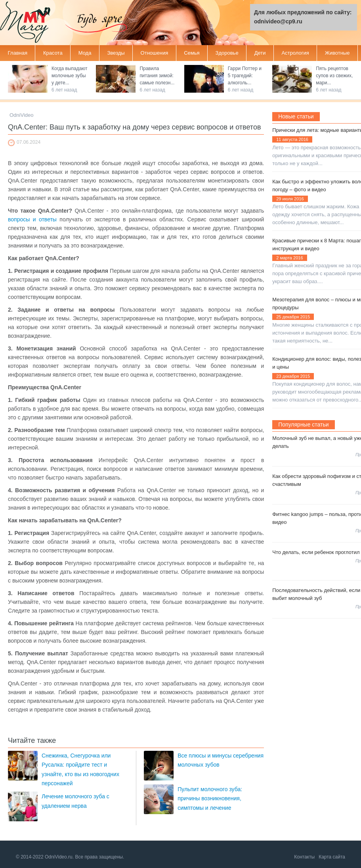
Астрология (295, 53)
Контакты (304, 857)
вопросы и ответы (32, 219)
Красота (53, 53)
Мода (85, 53)
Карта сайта (332, 857)
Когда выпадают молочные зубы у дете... (70, 76)
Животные (337, 53)
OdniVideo (21, 115)
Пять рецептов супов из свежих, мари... (334, 76)
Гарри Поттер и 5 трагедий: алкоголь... (245, 76)
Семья (192, 53)
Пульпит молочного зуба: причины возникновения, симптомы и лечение (210, 799)
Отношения (155, 53)
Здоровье (227, 53)
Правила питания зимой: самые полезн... (157, 76)
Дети (260, 53)
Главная (18, 53)
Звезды (116, 53)
